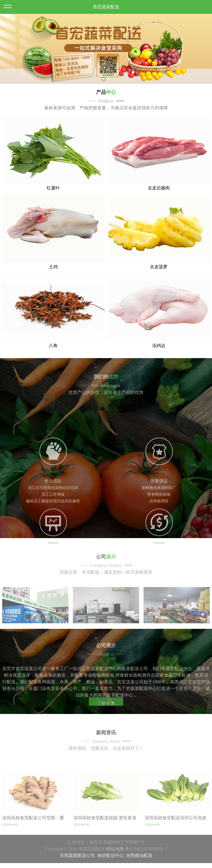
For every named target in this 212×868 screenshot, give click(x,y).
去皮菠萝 (159, 282)
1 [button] (104, 84)
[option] (106, 54)
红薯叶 (53, 204)
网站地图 (115, 866)
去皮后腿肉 (159, 204)
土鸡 (53, 282)
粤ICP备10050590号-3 (146, 866)
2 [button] (108, 84)
